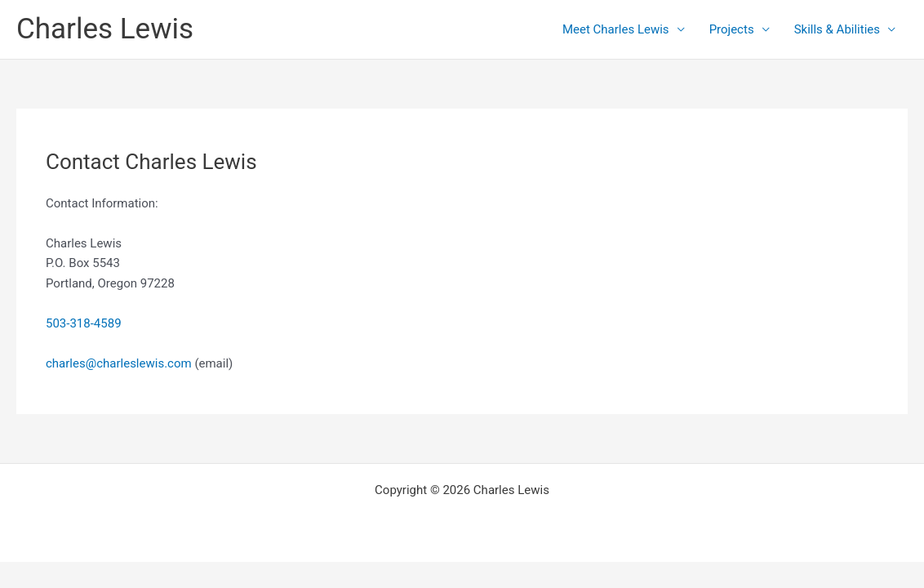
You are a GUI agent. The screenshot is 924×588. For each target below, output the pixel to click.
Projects (732, 29)
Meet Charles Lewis (616, 29)
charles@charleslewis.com (119, 363)
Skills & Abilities (837, 29)
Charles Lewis (105, 29)
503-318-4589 (84, 323)
